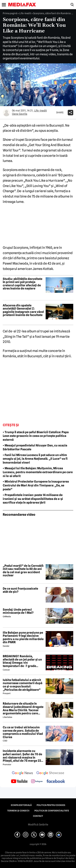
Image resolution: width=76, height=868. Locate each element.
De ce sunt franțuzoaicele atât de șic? (20, 590)
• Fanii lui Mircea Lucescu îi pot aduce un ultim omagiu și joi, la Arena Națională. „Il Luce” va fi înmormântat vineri (35, 459)
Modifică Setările (38, 825)
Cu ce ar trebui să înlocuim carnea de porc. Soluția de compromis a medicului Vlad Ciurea (23, 732)
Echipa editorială (21, 805)
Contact (38, 816)
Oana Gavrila (20, 114)
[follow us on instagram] (37, 782)
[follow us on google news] (22, 773)
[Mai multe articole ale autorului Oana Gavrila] (6, 113)
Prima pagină (10, 13)
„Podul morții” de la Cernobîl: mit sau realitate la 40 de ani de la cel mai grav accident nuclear (23, 571)
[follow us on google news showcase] (50, 773)
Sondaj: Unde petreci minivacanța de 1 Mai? (18, 611)
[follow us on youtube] (19, 782)
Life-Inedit (25, 13)
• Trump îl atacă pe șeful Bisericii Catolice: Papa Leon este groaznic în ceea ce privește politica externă (36, 436)
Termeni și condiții (18, 811)
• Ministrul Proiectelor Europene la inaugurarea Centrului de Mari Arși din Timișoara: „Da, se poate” (36, 485)
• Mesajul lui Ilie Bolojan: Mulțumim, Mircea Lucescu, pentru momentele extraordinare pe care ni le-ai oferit (38, 472)
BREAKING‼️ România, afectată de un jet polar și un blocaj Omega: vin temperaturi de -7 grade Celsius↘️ (22, 661)
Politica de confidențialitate (52, 811)
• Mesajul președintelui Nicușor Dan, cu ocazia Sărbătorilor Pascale (35, 447)
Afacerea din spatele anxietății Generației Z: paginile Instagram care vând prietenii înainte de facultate (23, 310)
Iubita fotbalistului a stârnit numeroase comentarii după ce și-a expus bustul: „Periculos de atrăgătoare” (23, 685)
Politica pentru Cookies (51, 805)
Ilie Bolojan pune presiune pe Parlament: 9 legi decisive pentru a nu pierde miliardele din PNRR (23, 638)
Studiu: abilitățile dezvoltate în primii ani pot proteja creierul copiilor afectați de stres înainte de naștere (23, 284)
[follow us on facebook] (56, 781)
